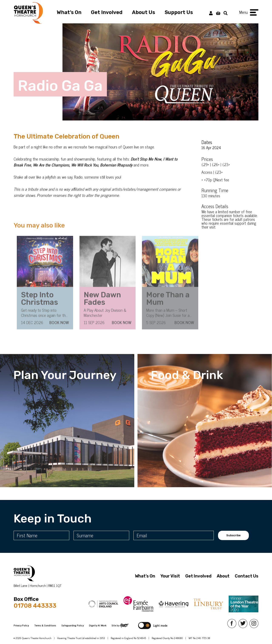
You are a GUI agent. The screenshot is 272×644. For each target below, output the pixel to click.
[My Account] (211, 13)
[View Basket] (218, 13)
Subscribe (233, 535)
